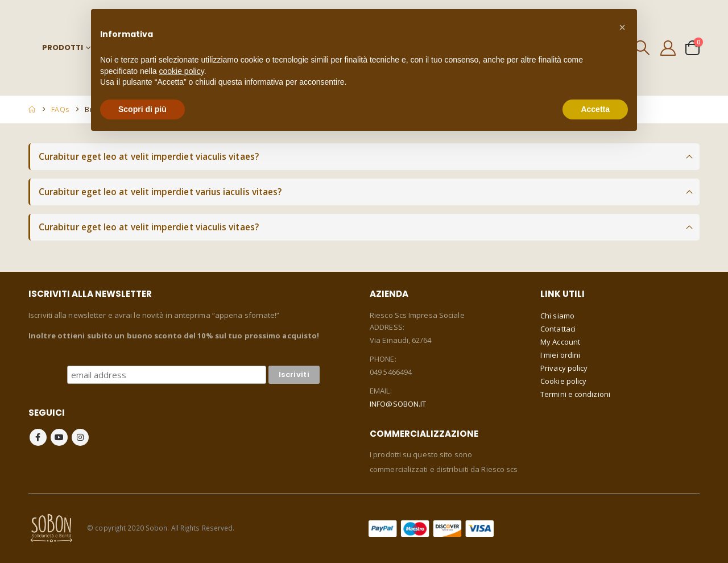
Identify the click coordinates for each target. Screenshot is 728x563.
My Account (560, 342)
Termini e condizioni (575, 394)
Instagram (80, 437)
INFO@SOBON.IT (398, 404)
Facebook (38, 437)
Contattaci (558, 329)
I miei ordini (560, 355)
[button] (622, 27)
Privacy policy (564, 368)
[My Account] (668, 48)
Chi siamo (557, 316)
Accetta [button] (595, 109)
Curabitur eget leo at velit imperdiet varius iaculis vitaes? (160, 192)
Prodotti (63, 47)
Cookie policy (563, 381)
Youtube (59, 437)
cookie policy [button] (182, 71)
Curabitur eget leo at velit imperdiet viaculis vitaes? (149, 157)
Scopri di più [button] (142, 109)
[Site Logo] (51, 528)
